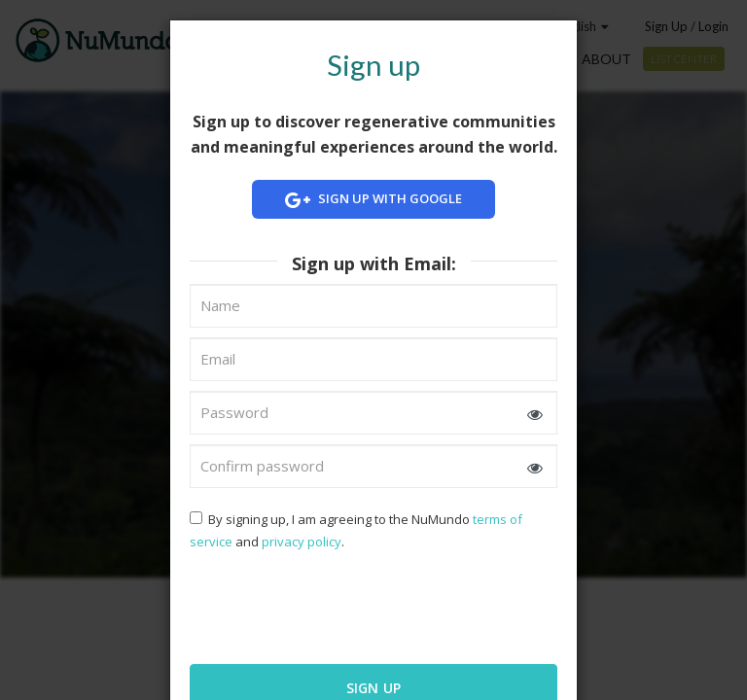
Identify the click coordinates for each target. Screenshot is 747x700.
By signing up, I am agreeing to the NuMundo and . (356, 530)
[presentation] (315, 606)
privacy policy (302, 542)
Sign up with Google (373, 200)
